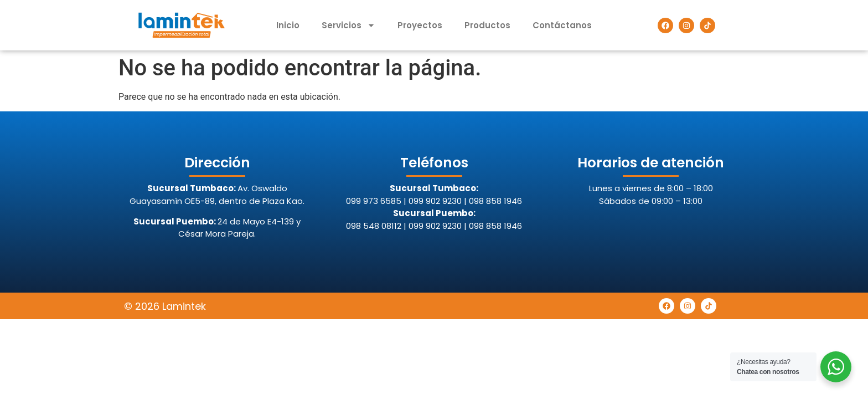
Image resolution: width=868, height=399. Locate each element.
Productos (487, 25)
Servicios (348, 25)
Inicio (288, 25)
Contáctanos (562, 25)
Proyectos (420, 25)
